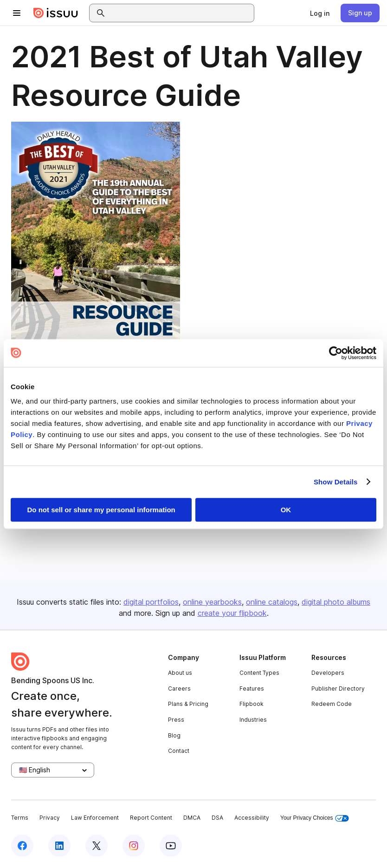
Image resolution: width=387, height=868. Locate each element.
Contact (179, 751)
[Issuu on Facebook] (22, 846)
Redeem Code (332, 704)
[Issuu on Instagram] (134, 846)
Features (252, 689)
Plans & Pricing (188, 704)
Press (176, 720)
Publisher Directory (338, 689)
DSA (217, 818)
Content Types (259, 673)
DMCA (192, 818)
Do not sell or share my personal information (101, 510)
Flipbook (252, 704)
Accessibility (252, 818)
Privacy (50, 818)
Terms (20, 818)
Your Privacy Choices (315, 818)
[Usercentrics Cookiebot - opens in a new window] (336, 353)
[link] (320, 13)
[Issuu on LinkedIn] (59, 846)
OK (286, 510)
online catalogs (272, 602)
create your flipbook (232, 613)
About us (180, 673)
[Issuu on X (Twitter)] (97, 846)
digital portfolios (151, 602)
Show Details (336, 482)
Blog (174, 735)
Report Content (151, 818)
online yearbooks (212, 602)
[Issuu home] (56, 13)
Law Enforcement (95, 818)
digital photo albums (336, 602)
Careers (179, 689)
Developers (328, 673)
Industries (253, 720)
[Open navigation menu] (17, 13)
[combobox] (180, 13)
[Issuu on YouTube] (171, 846)
